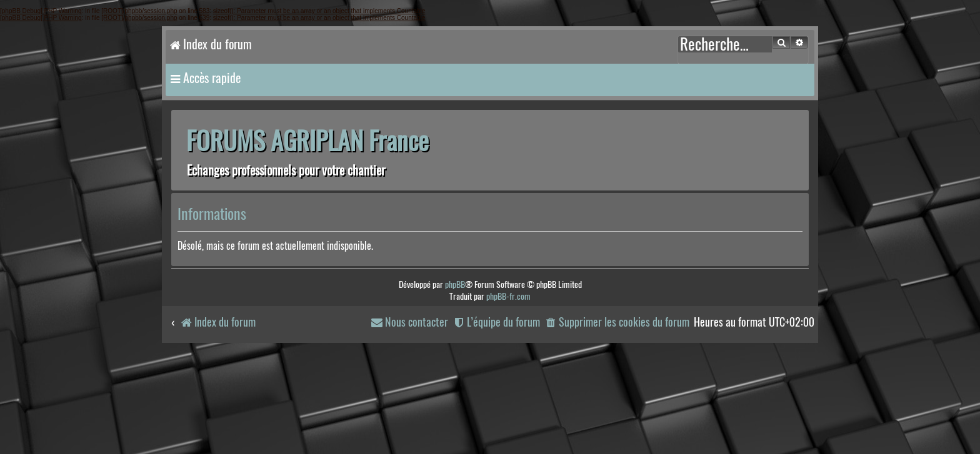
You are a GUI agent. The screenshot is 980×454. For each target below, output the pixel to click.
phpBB (455, 284)
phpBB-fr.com (508, 296)
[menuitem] (617, 323)
